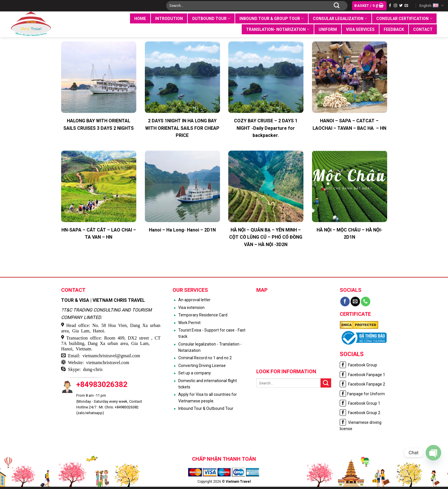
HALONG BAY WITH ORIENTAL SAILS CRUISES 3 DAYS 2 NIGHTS (99, 124)
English (432, 6)
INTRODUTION (169, 19)
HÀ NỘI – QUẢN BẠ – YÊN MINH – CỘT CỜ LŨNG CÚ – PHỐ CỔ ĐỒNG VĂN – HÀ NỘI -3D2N (266, 237)
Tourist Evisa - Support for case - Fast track (212, 333)
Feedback (394, 29)
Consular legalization (340, 18)
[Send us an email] (406, 6)
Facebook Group (358, 365)
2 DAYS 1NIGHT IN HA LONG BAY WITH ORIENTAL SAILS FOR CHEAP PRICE (182, 128)
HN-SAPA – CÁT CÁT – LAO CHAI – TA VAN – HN (99, 234)
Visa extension (191, 308)
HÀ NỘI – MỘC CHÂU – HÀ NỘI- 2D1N (349, 234)
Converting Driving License (202, 366)
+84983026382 (102, 384)
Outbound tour (211, 18)
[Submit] (337, 6)
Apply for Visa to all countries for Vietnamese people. (208, 398)
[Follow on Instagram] (395, 6)
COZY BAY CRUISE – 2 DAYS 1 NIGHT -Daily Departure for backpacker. (266, 128)
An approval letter (194, 300)
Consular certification (404, 18)
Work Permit (189, 323)
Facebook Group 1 (360, 403)
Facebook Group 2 (360, 413)
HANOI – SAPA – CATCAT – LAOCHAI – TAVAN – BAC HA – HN (349, 124)
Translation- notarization (278, 29)
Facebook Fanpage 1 (362, 375)
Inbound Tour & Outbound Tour (206, 408)
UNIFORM (328, 29)
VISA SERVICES (360, 29)
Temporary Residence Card (203, 315)
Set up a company (195, 373)
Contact (423, 29)
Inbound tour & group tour (272, 18)
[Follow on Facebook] (390, 6)
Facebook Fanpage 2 (362, 384)
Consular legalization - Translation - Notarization (210, 347)
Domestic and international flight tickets (208, 384)
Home (140, 19)
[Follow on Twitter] (401, 6)
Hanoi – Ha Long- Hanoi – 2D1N (182, 230)
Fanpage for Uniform (362, 394)
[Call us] (366, 302)
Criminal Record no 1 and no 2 (205, 358)
